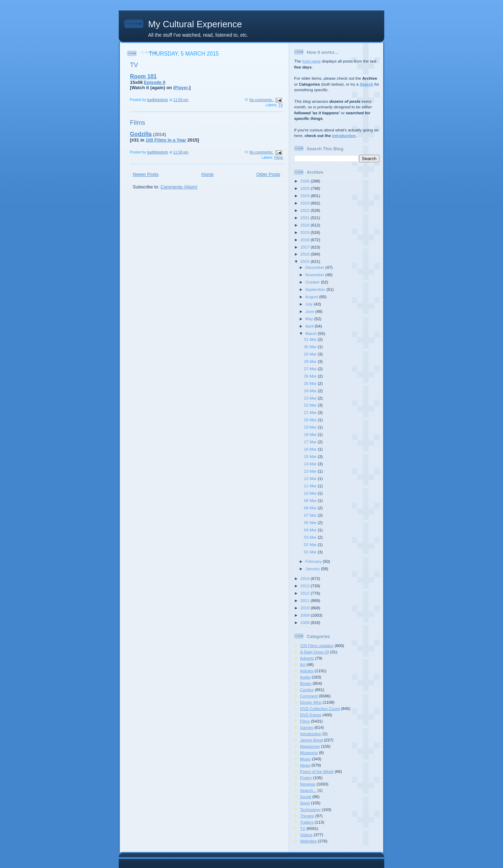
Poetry (306, 778)
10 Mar (311, 493)
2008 (305, 622)
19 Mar (311, 427)
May (310, 319)
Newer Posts (146, 174)
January (313, 569)
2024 (305, 196)
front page (311, 61)
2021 (305, 218)
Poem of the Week (317, 771)
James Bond (311, 740)
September (316, 289)
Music (305, 759)
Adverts (307, 658)
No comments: (262, 100)
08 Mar (311, 508)
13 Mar (311, 471)
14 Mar (311, 464)
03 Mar (311, 537)
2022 (305, 210)
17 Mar (311, 442)
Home (208, 174)
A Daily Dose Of (315, 652)
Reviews (308, 784)
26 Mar (311, 376)
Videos (306, 835)
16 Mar (311, 449)
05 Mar (311, 522)
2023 (305, 203)
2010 (305, 608)
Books (306, 683)
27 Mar (311, 369)
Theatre (307, 816)
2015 (305, 261)
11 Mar (311, 486)
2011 (305, 600)
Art (303, 664)
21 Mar (311, 412)
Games (307, 727)
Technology (310, 809)
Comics (307, 690)
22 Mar (311, 405)
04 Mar (311, 530)
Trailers (307, 822)
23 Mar (311, 398)
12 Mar (311, 478)
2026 (305, 181)
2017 (305, 247)
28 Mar (311, 361)
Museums (309, 752)
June (310, 311)
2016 (305, 254)
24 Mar (311, 391)
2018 (305, 240)
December (315, 267)
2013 (305, 586)
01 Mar (311, 552)
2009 (305, 615)
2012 (305, 593)
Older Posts (268, 174)
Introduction (311, 734)
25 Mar (311, 383)
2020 (305, 225)
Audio (305, 677)
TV (134, 65)
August (312, 297)
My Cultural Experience (195, 24)
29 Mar (311, 354)
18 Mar (311, 434)
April (310, 326)
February (314, 561)
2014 (305, 578)
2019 (305, 232)
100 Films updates (317, 645)
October (313, 282)
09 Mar (311, 500)
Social (306, 797)
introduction (344, 135)
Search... (308, 790)
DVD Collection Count (320, 708)
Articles (307, 671)
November (315, 275)
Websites (308, 841)
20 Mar (311, 420)
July (309, 304)
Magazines (310, 746)
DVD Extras (311, 715)
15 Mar (311, 456)
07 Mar (311, 515)
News (305, 765)
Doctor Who (311, 702)
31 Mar (311, 339)
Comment (309, 696)
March (312, 333)
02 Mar (311, 544)
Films (137, 123)
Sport (305, 803)
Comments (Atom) (179, 187)
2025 (305, 188)
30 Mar (311, 347)
